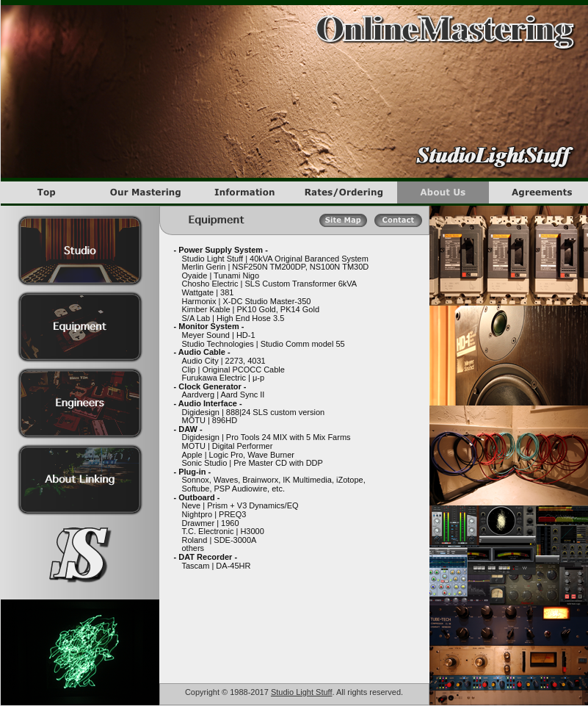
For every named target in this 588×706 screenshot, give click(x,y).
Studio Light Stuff (302, 692)
